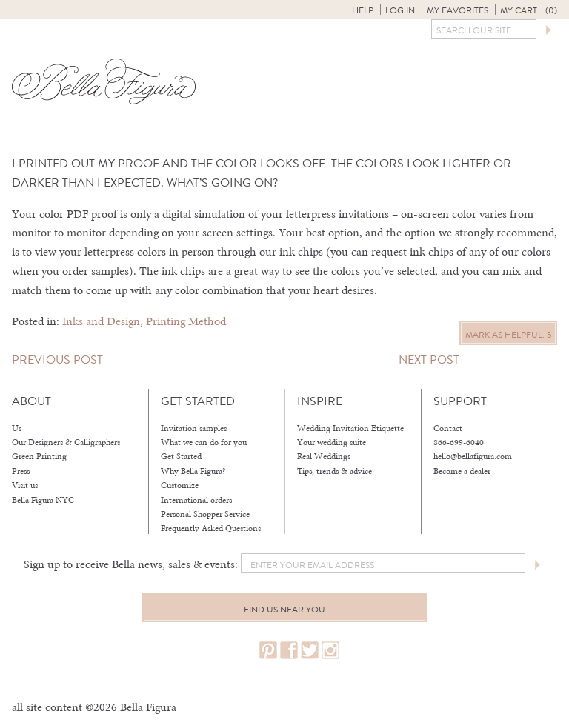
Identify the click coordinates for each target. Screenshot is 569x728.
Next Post (429, 360)
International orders (196, 500)
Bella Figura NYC (43, 500)
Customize (180, 485)
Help (363, 10)
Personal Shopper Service (205, 514)
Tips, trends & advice (335, 471)
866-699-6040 (459, 442)
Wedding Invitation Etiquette (350, 428)
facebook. (289, 651)
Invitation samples (194, 428)
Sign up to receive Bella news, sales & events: (131, 564)
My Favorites (457, 10)
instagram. (330, 651)
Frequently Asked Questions (211, 528)
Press (21, 471)
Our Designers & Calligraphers (66, 442)
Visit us (25, 485)
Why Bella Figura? (193, 471)
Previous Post (57, 360)
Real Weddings (324, 456)
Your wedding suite (332, 442)
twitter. (310, 651)
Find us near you (284, 610)
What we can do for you (204, 442)
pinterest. (268, 651)
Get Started (181, 456)
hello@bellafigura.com (473, 456)
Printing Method (186, 321)
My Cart (529, 10)
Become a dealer (462, 471)
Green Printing (39, 456)
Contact (448, 428)
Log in (400, 10)
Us (17, 428)
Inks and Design (101, 321)
